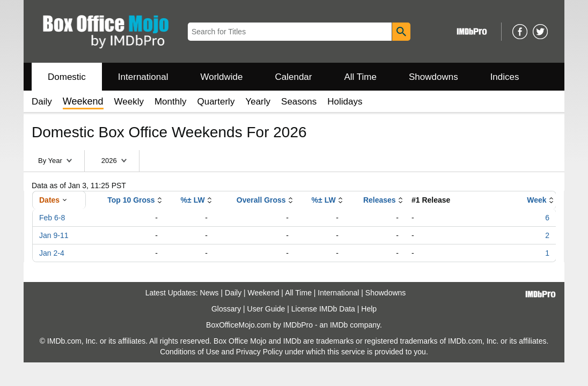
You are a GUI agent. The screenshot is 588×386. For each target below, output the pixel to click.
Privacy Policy (259, 352)
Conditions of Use (190, 352)
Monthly (171, 102)
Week (536, 200)
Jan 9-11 (54, 235)
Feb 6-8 (52, 218)
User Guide (266, 309)
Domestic (67, 77)
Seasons (299, 102)
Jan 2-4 (52, 253)
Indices (505, 77)
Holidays (345, 102)
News (210, 293)
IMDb (339, 325)
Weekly (129, 102)
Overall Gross (261, 200)
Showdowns (433, 77)
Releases (380, 200)
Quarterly (216, 102)
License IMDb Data (323, 309)
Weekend (264, 293)
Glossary (226, 309)
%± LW (193, 200)
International (143, 77)
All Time (361, 77)
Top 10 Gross (131, 200)
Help (369, 309)
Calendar (294, 77)
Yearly (258, 102)
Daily (42, 102)
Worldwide (221, 77)
